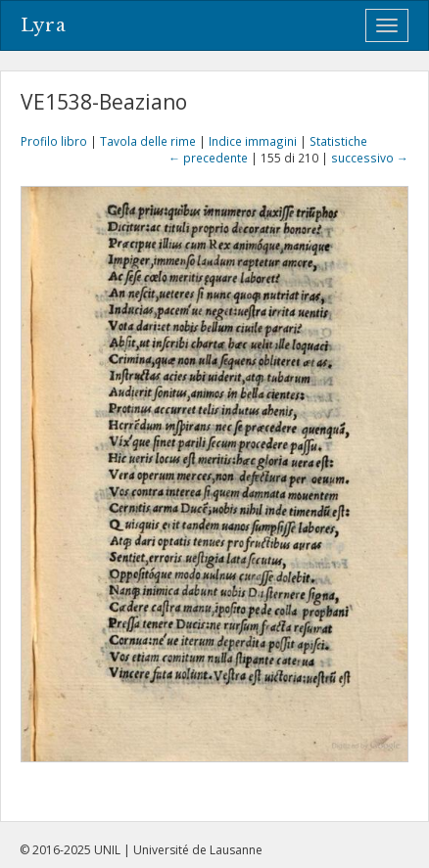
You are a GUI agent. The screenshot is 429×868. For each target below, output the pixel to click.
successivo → (370, 158)
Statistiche (338, 141)
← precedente (208, 158)
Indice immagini (253, 141)
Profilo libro (54, 141)
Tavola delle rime (148, 141)
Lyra (44, 25)
